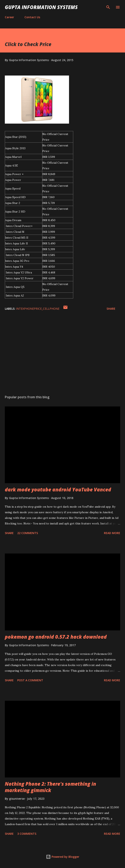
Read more (112, 533)
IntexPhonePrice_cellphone (38, 309)
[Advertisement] (62, 354)
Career (9, 17)
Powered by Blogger (63, 857)
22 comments (28, 533)
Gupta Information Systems (41, 7)
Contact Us (32, 17)
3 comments (27, 834)
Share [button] (111, 309)
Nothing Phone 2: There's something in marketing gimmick (50, 787)
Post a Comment (30, 680)
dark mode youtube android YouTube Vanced (58, 489)
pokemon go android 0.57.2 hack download (56, 637)
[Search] (108, 7)
